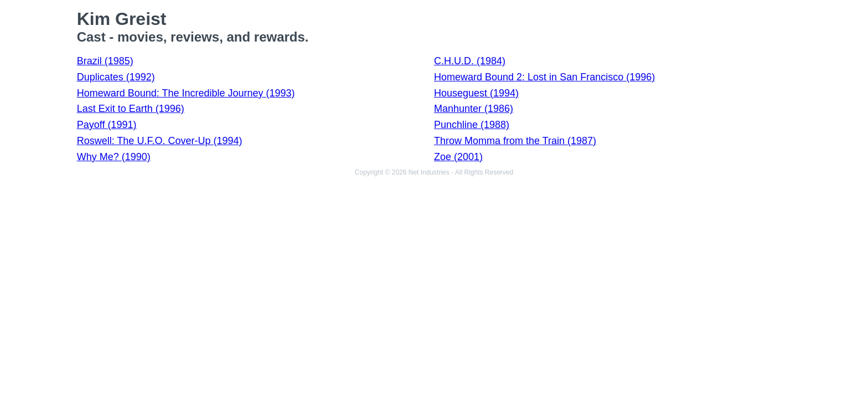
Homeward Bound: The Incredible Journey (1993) (186, 93)
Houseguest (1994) (476, 93)
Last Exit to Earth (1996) (131, 109)
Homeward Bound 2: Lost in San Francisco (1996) (544, 77)
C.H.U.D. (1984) (470, 61)
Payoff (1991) (107, 125)
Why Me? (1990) (114, 157)
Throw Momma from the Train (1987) (515, 141)
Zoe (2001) (458, 157)
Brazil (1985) (105, 61)
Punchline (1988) (472, 125)
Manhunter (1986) (474, 109)
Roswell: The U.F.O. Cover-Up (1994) (160, 141)
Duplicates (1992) (116, 77)
